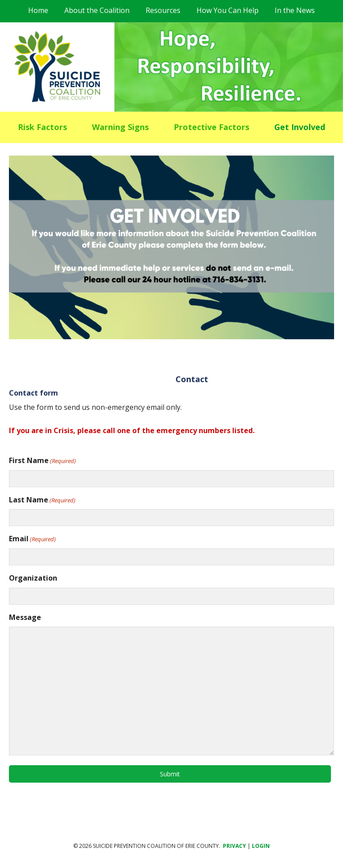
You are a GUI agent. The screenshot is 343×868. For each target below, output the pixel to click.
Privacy (234, 846)
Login (261, 846)
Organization (33, 578)
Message (25, 617)
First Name (42, 461)
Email (32, 539)
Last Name (42, 500)
